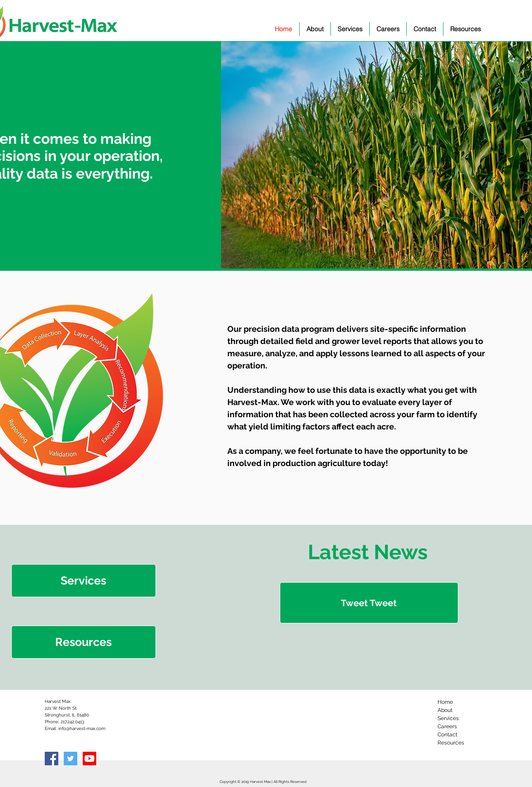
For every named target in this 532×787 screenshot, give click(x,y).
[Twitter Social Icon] (71, 759)
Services (448, 718)
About (445, 710)
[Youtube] (89, 759)
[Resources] (84, 642)
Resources (451, 743)
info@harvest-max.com (82, 728)
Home (445, 702)
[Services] (84, 581)
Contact (447, 735)
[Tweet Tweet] (369, 603)
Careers (447, 726)
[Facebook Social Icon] (52, 759)
